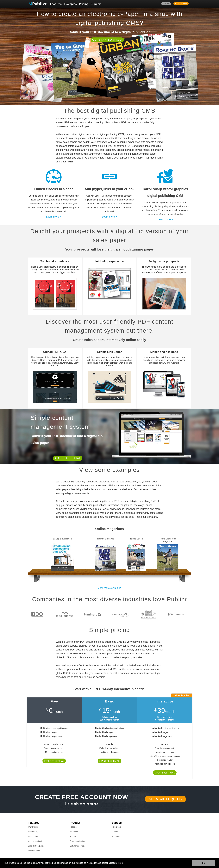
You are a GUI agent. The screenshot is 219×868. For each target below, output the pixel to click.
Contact (115, 832)
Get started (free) (107, 40)
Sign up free (181, 4)
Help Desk (116, 827)
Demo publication (77, 841)
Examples (70, 4)
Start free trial (68, 459)
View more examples (110, 588)
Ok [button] (203, 863)
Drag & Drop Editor (36, 846)
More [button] (121, 863)
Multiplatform (33, 836)
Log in (166, 4)
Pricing (84, 4)
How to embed (34, 851)
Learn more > (54, 217)
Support (96, 4)
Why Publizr (33, 827)
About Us (116, 836)
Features (56, 4)
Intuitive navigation (36, 841)
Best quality (33, 832)
